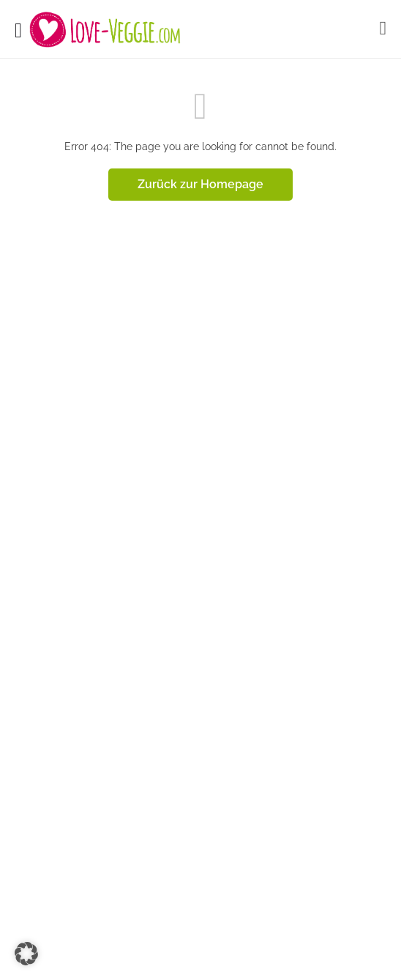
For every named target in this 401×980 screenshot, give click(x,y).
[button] (26, 954)
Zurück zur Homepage (200, 184)
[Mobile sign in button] (383, 29)
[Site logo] (107, 29)
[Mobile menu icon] (18, 29)
